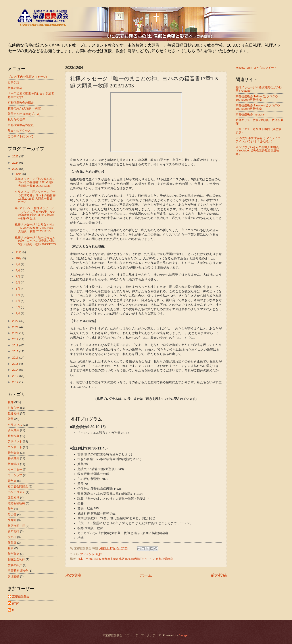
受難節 (12, 520)
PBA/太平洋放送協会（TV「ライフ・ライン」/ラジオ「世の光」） (259, 140)
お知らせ (13, 408)
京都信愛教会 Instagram (251, 114)
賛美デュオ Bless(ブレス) (24, 114)
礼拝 (99, 554)
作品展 (12, 543)
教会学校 (13, 464)
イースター (15, 469)
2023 (16, 169)
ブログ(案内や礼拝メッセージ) (27, 77)
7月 (18, 277)
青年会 (12, 481)
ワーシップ (15, 475)
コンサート (15, 447)
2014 (16, 370)
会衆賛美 (13, 430)
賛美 (11, 419)
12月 (19, 174)
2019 (16, 339)
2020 (16, 333)
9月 (18, 264)
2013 (16, 376)
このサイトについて (21, 136)
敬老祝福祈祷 (16, 503)
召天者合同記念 (18, 486)
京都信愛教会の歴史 (21, 125)
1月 (18, 313)
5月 (18, 289)
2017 (16, 351)
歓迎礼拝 (13, 413)
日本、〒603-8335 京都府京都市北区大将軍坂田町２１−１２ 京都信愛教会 (125, 559)
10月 (19, 258)
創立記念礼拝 (16, 559)
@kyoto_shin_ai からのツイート (256, 68)
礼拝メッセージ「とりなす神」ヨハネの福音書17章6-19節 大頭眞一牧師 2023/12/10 (35, 228)
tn (13, 610)
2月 (18, 307)
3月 (18, 301)
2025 (16, 156)
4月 (18, 295)
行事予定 (13, 82)
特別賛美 (13, 458)
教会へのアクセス (19, 131)
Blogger (184, 635)
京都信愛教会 (21, 596)
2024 (16, 163)
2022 (16, 321)
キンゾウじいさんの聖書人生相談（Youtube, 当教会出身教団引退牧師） (257, 151)
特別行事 (13, 436)
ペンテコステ (16, 492)
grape (16, 603)
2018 (16, 345)
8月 (18, 270)
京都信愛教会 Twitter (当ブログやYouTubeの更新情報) (257, 98)
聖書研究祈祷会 (18, 571)
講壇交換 (13, 576)
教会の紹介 (15, 565)
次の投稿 (73, 575)
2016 (16, 358)
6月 (18, 282)
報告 (11, 548)
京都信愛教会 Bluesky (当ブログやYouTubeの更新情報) (258, 107)
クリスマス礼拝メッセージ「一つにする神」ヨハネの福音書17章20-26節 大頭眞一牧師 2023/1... (35, 197)
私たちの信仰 (16, 119)
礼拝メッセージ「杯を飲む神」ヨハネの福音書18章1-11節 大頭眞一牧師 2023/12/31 (35, 182)
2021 (16, 327)
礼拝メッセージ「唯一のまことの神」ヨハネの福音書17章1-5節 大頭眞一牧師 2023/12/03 (35, 241)
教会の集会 (15, 88)
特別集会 (13, 453)
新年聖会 (13, 554)
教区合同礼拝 (16, 526)
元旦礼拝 (13, 498)
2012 (16, 382)
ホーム (146, 575)
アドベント (87, 554)
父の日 (12, 537)
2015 (16, 364)
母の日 (12, 515)
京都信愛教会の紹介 (21, 103)
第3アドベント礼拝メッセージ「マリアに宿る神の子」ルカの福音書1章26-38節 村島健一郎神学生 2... (35, 213)
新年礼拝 (13, 531)
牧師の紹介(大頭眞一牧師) (25, 108)
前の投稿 (219, 575)
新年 (11, 509)
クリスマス (15, 425)
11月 (19, 252)
